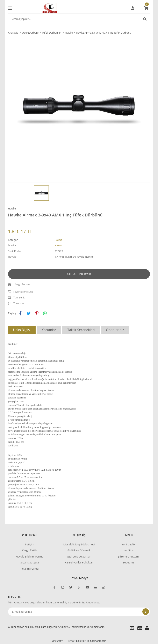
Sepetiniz (128, 562)
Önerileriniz (115, 330)
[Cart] (146, 8)
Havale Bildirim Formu (30, 556)
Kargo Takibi (30, 550)
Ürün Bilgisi (22, 330)
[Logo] (50, 8)
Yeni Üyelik (128, 544)
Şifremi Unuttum (128, 556)
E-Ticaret (70, 641)
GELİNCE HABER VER (79, 274)
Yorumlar (49, 330)
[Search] (79, 19)
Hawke (12, 209)
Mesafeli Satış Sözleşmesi (79, 544)
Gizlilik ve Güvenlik (79, 550)
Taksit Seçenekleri (81, 330)
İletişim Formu (30, 569)
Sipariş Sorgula (30, 562)
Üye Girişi (128, 550)
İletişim (30, 544)
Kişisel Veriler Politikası (79, 562)
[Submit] (146, 612)
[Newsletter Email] (79, 612)
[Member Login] (133, 8)
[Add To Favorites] (79, 292)
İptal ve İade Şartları (79, 556)
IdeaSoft (57, 641)
